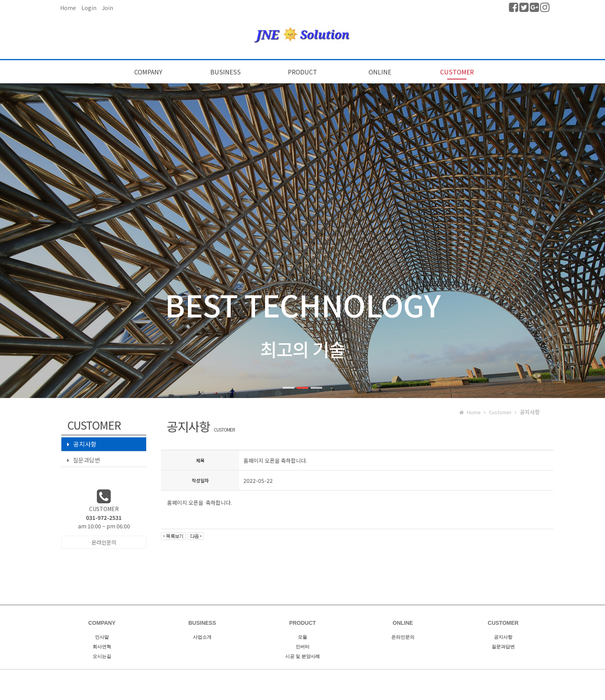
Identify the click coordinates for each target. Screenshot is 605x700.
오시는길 (102, 656)
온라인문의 (403, 637)
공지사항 (82, 444)
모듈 (302, 637)
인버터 (302, 647)
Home (68, 8)
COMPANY (148, 72)
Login (89, 8)
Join (107, 8)
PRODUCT (302, 72)
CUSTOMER (457, 72)
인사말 (102, 637)
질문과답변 (84, 460)
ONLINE (380, 72)
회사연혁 (102, 647)
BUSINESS (226, 72)
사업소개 (202, 637)
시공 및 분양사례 (303, 656)
